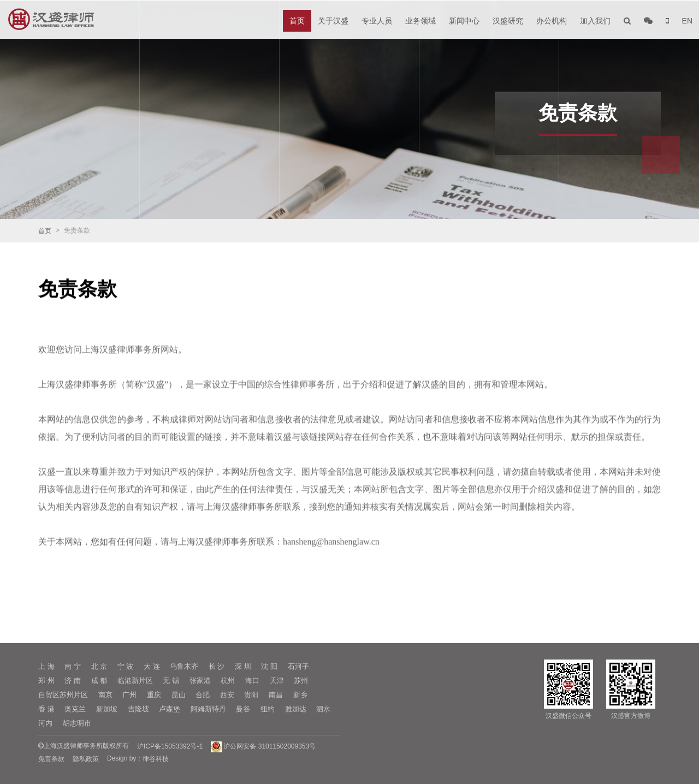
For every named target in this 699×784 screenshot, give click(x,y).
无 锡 (171, 681)
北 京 (99, 666)
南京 (105, 695)
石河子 (298, 666)
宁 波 (126, 666)
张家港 (200, 681)
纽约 (268, 709)
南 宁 (73, 666)
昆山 (179, 695)
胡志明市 (77, 723)
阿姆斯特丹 (208, 709)
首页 (297, 21)
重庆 (154, 695)
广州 (129, 695)
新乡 (300, 695)
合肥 (203, 695)
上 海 (46, 666)
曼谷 (243, 709)
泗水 (323, 709)
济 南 (73, 681)
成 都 (99, 681)
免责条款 (51, 759)
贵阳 (251, 695)
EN (687, 21)
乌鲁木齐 (184, 666)
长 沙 (217, 666)
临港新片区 (135, 681)
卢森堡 (170, 709)
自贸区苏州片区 (63, 695)
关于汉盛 (333, 21)
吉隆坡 (138, 709)
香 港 (46, 709)
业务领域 (420, 21)
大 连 (152, 666)
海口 (252, 681)
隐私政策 (86, 759)
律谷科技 (156, 759)
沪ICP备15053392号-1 (170, 746)
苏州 (301, 681)
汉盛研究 (508, 21)
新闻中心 (464, 21)
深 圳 (243, 666)
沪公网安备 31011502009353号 (263, 746)
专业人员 (377, 21)
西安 (227, 695)
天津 (277, 681)
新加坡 (107, 709)
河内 (45, 723)
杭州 (228, 681)
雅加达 (296, 709)
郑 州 (46, 681)
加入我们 (595, 21)
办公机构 (552, 21)
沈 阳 (269, 666)
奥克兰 (75, 709)
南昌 (276, 695)
